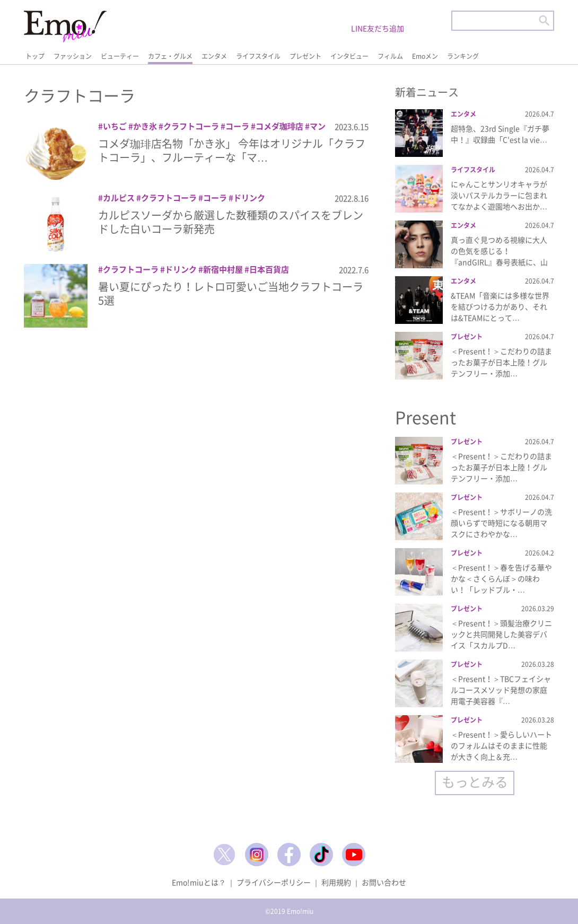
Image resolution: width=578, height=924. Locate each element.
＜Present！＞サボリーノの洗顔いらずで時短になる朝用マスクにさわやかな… (501, 523)
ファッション (73, 56)
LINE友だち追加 (378, 28)
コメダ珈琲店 (279, 126)
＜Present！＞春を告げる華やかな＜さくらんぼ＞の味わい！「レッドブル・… (501, 578)
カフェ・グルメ (170, 56)
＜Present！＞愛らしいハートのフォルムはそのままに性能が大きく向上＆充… (501, 745)
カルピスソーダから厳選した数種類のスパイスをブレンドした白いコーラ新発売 (231, 222)
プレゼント (305, 56)
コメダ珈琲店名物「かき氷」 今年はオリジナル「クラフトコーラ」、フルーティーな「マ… (232, 150)
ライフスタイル (258, 56)
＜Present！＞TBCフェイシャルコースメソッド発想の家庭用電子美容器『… (501, 690)
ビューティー (120, 56)
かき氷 (145, 126)
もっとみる (475, 782)
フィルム (390, 56)
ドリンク (249, 198)
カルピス (119, 198)
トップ (35, 56)
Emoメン (425, 56)
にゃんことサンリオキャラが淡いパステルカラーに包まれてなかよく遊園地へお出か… (499, 195)
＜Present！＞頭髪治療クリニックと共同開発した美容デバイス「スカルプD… (501, 634)
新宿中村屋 (223, 269)
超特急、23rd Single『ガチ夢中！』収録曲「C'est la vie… (500, 134)
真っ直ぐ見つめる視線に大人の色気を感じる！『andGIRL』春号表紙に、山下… (499, 256)
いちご (115, 126)
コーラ (237, 126)
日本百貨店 (269, 269)
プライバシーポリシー (274, 882)
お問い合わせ (384, 882)
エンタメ (214, 56)
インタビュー (349, 56)
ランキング (463, 56)
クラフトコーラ (191, 126)
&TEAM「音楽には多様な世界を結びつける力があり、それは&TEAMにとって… (500, 306)
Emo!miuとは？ (199, 882)
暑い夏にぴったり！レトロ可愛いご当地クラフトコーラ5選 (231, 293)
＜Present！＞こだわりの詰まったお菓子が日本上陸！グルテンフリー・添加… (501, 362)
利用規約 (336, 882)
